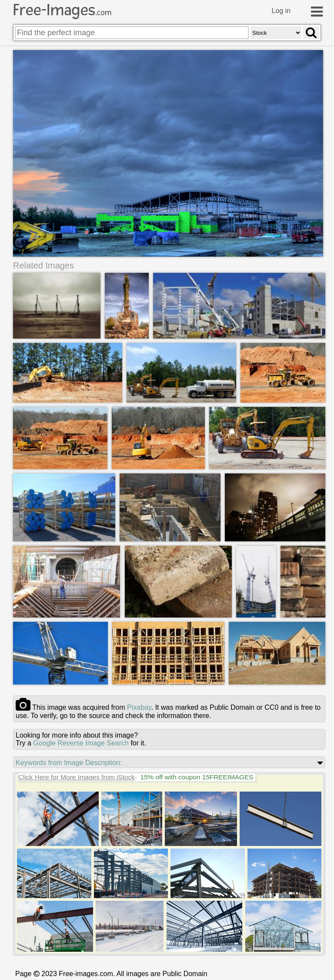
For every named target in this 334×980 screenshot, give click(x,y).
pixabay (139, 707)
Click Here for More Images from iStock (77, 777)
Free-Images (62, 10)
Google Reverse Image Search (81, 743)
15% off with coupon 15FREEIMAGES (197, 777)
